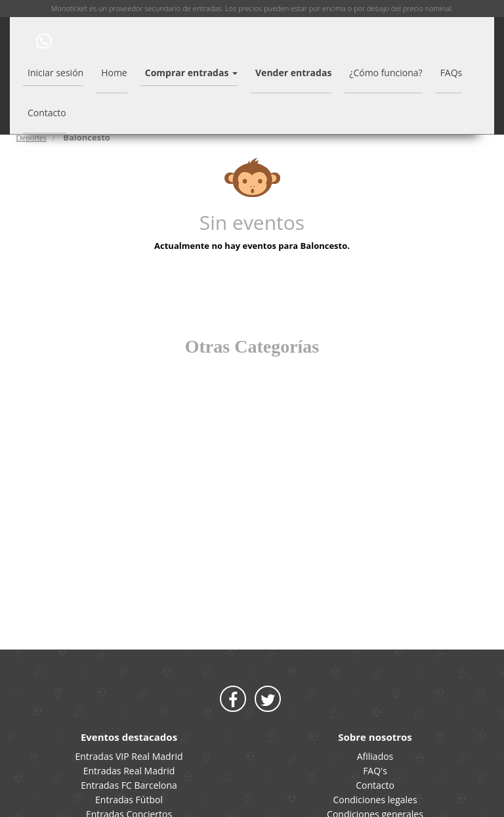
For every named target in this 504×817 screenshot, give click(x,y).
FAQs (451, 73)
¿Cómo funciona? (386, 73)
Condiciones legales (375, 800)
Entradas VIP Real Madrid (129, 756)
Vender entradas (293, 73)
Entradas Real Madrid (129, 771)
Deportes (31, 138)
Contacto (47, 113)
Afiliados (375, 756)
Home (114, 73)
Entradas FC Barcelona (129, 785)
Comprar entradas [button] (191, 73)
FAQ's (375, 771)
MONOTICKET (18, 40)
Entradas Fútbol (129, 800)
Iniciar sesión (55, 73)
